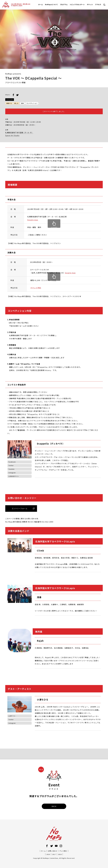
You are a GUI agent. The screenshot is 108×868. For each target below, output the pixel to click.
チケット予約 (36, 288)
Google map (33, 220)
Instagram (12, 473)
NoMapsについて (51, 4)
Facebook (12, 462)
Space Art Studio (12, 135)
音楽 (22, 103)
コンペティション (32, 103)
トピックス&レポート (77, 4)
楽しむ (16, 103)
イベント (10, 100)
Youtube (11, 469)
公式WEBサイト (14, 476)
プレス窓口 (63, 851)
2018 (60, 854)
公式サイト (12, 716)
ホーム (41, 4)
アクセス (98, 4)
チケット (90, 4)
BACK (54, 806)
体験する (9, 103)
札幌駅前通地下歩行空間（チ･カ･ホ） (19, 133)
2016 (48, 854)
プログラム (64, 4)
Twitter (11, 465)
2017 (54, 854)
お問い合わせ (52, 851)
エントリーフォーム (20, 508)
